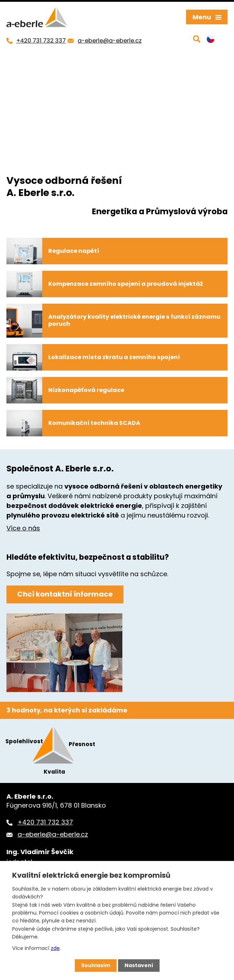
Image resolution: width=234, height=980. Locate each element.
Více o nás (23, 528)
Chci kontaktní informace (65, 594)
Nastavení (139, 965)
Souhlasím (96, 965)
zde (55, 948)
